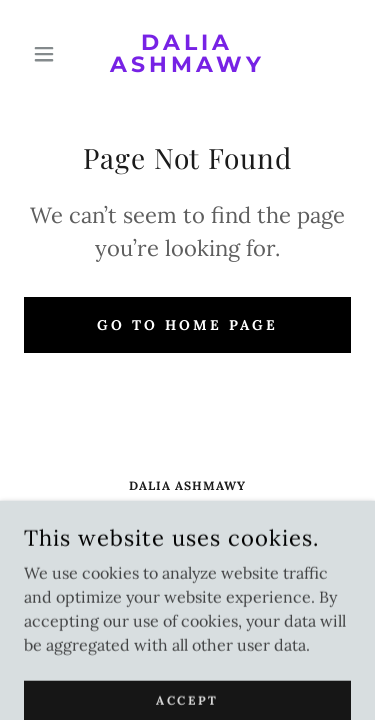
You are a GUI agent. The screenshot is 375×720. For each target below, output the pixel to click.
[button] (48, 54)
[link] (187, 54)
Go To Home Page (187, 325)
